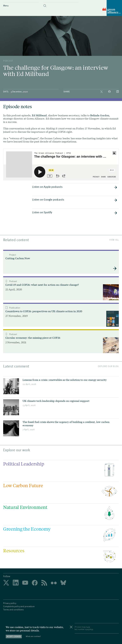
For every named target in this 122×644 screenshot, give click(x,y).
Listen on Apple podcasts (75, 187)
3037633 (90, 629)
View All (114, 240)
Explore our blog (108, 366)
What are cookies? (33, 636)
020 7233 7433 (84, 627)
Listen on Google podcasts (75, 200)
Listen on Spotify (75, 212)
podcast (8, 61)
